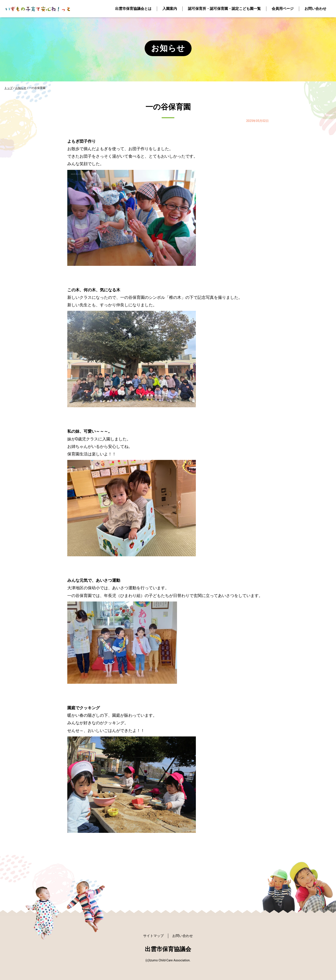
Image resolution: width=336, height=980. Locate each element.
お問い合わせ (315, 9)
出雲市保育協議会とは (133, 9)
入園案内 (170, 9)
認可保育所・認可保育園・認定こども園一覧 (224, 9)
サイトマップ (153, 936)
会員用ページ (283, 9)
